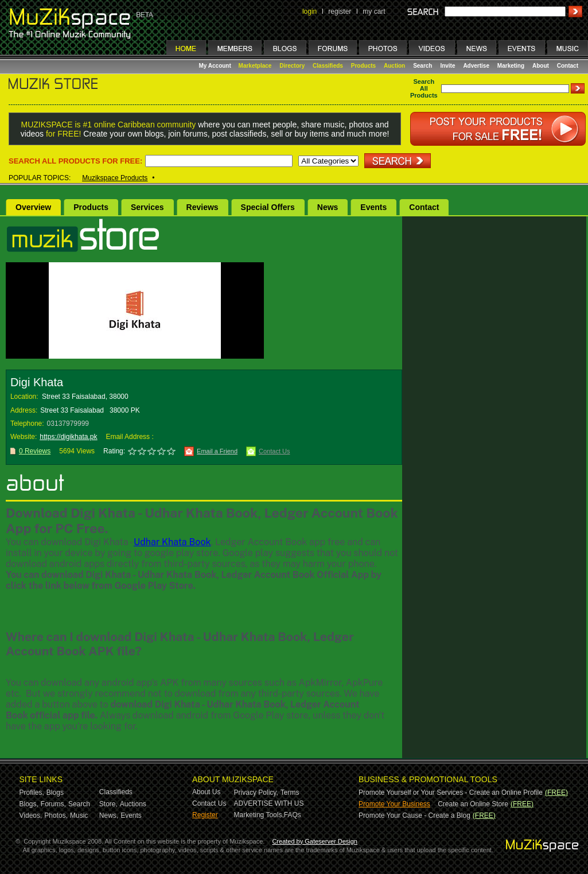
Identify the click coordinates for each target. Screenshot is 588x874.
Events (373, 207)
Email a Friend (217, 451)
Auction (394, 66)
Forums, (53, 804)
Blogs (55, 793)
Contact (568, 66)
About (541, 66)
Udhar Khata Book (172, 542)
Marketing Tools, (259, 815)
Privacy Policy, (256, 793)
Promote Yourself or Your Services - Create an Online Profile (451, 793)
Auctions (133, 804)
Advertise (476, 66)
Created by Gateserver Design (315, 841)
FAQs (293, 815)
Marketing (511, 66)
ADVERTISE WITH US (269, 803)
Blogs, (29, 804)
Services (147, 207)
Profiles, (32, 793)
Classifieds (328, 66)
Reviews (203, 207)
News (328, 207)
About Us (206, 792)
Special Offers (268, 207)
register (340, 11)
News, (109, 815)
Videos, (31, 815)
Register (205, 815)
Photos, (56, 815)
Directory (292, 66)
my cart (374, 11)
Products (363, 66)
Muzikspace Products (115, 178)
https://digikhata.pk (68, 437)
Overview (33, 207)
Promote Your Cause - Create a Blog (414, 815)
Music (79, 815)
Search (422, 66)
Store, (108, 804)
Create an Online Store (473, 804)
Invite (447, 66)
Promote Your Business (394, 804)
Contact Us (274, 451)
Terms (290, 793)
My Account (216, 66)
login (309, 11)
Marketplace (255, 66)
